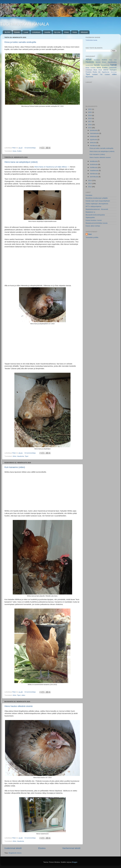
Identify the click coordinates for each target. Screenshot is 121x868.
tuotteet (95, 74)
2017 (90, 121)
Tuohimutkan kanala (91, 40)
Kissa (66, 32)
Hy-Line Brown (101, 62)
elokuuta (93, 143)
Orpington (113, 70)
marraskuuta (95, 133)
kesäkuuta (94, 161)
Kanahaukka (112, 62)
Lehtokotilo (113, 68)
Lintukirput (36, 32)
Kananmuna (105, 65)
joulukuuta (94, 130)
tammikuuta (94, 177)
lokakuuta (94, 136)
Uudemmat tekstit (13, 848)
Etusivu (42, 848)
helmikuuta (94, 174)
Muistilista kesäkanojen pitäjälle (97, 198)
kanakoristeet (89, 65)
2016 (90, 125)
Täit (101, 74)
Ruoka (95, 72)
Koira (75, 32)
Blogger (75, 862)
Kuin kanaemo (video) (15, 467)
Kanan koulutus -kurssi (94, 220)
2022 (90, 109)
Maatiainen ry (90, 212)
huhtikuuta (94, 167)
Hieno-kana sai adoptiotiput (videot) (21, 162)
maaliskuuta (94, 170)
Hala (115, 60)
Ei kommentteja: (30, 148)
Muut (95, 70)
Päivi (90, 234)
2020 (90, 112)
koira (99, 67)
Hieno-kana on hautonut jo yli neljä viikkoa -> (51, 167)
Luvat (26, 32)
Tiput (27, 456)
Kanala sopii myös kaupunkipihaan (98, 201)
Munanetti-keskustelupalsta (95, 215)
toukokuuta (94, 164)
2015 (90, 128)
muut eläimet (103, 70)
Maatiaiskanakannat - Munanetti (97, 209)
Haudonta (21, 456)
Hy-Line (57, 32)
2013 (90, 184)
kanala (97, 65)
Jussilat (47, 32)
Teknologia (114, 72)
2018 (90, 118)
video (23, 695)
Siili (99, 72)
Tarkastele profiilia (92, 237)
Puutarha (89, 72)
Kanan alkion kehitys (93, 226)
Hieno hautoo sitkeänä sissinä (19, 706)
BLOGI (7, 32)
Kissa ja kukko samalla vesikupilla (20, 42)
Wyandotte (89, 77)
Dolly (110, 60)
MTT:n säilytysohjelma (93, 206)
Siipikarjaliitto (90, 217)
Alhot (14, 456)
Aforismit (84, 32)
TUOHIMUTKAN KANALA (25, 24)
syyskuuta (94, 140)
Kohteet (93, 68)
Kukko (19, 151)
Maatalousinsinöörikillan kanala (97, 223)
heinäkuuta (94, 146)
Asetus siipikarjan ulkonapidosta (97, 204)
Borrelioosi (97, 60)
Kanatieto (89, 195)
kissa (15, 151)
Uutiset (107, 74)
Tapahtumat (106, 72)
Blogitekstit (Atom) (15, 853)
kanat (114, 65)
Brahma (104, 60)
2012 (90, 187)
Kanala (17, 32)
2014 (90, 180)
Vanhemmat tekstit (71, 848)
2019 (90, 115)
